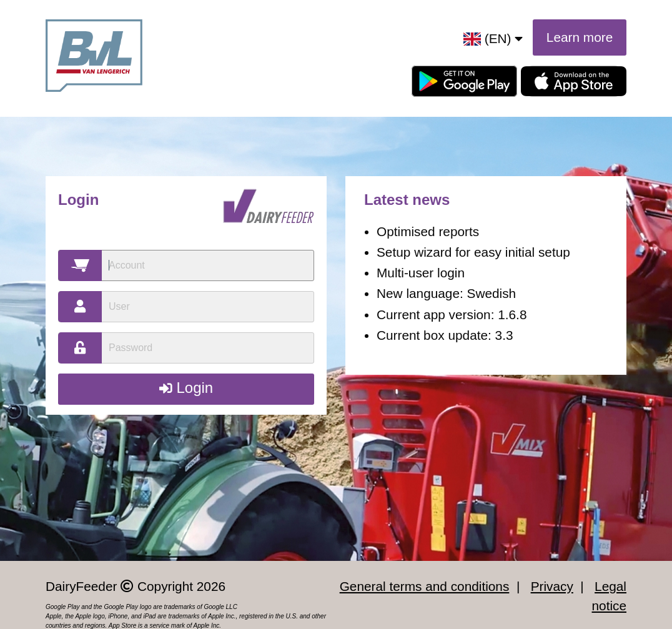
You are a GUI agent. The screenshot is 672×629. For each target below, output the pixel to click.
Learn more (580, 37)
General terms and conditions (425, 586)
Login (186, 388)
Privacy (552, 586)
